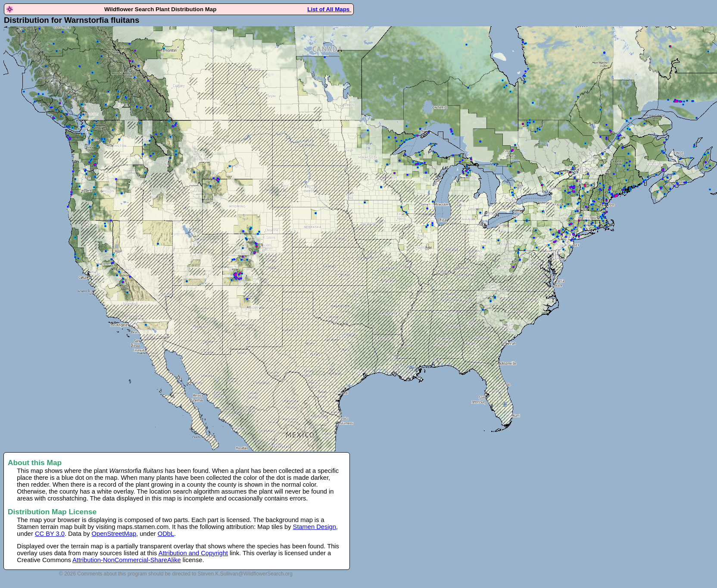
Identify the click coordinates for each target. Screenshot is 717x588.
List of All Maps (329, 9)
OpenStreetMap (114, 534)
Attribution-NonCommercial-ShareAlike (127, 560)
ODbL (166, 534)
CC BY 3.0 (50, 534)
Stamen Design (315, 527)
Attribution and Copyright (193, 553)
